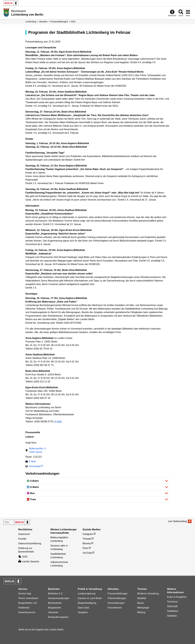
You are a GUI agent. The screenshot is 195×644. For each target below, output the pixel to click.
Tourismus (172, 602)
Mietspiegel (143, 608)
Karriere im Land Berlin (90, 598)
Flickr (85, 548)
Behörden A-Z (55, 594)
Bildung (141, 612)
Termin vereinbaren (28, 598)
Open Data (83, 608)
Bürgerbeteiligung (87, 603)
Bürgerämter (55, 608)
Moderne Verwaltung (148, 594)
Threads (87, 539)
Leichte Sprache (29, 562)
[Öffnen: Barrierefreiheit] (172, 13)
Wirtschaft (172, 606)
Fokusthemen (115, 608)
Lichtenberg (31, 22)
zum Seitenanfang (178, 521)
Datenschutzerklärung (30, 543)
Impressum (24, 534)
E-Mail (58, 422)
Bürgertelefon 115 (28, 603)
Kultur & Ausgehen (177, 597)
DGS (23, 557)
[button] (97, 481)
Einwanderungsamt (58, 617)
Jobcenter (53, 612)
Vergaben (83, 612)
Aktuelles (43, 22)
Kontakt (22, 539)
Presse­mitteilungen (59, 22)
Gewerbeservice (27, 612)
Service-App (25, 594)
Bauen (141, 603)
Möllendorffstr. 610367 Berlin (37, 450)
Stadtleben (173, 611)
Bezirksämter (55, 603)
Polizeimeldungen (117, 598)
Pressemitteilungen (117, 594)
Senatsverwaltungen (59, 598)
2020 (73, 22)
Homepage (35, 466)
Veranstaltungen (116, 603)
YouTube (87, 553)
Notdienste (24, 608)
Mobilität (142, 598)
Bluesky (87, 543)
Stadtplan (172, 616)
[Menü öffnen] (188, 13)
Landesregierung (87, 594)
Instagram (88, 534)
